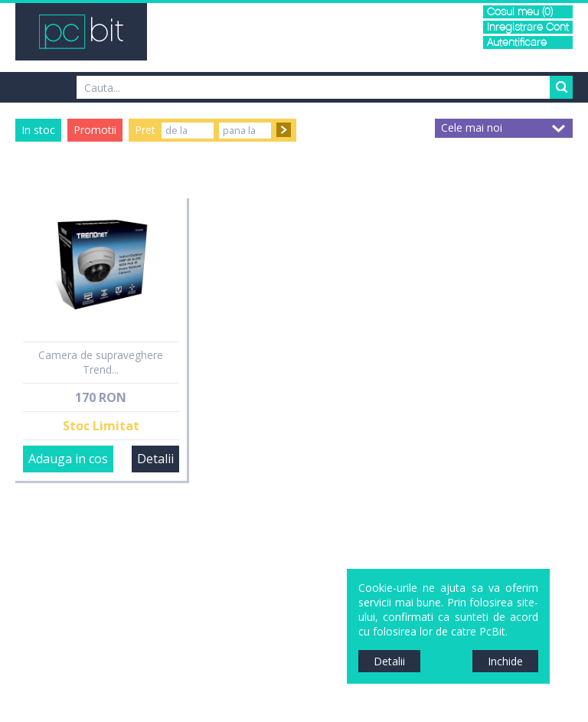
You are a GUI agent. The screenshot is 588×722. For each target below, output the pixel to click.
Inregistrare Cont (528, 27)
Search (561, 87)
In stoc (38, 130)
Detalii (155, 459)
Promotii (95, 130)
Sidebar (11, 375)
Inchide (505, 661)
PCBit (81, 32)
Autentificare (517, 42)
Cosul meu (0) (520, 12)
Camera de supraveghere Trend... (101, 362)
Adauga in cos (68, 459)
